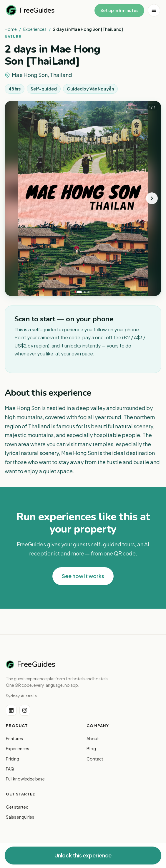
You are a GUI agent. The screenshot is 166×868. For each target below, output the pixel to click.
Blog (91, 748)
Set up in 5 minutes (119, 10)
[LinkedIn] (11, 710)
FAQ (10, 769)
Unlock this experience (83, 855)
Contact (95, 759)
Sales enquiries (20, 817)
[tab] (79, 292)
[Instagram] (25, 710)
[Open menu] (154, 10)
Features (14, 738)
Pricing (13, 759)
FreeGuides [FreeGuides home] (30, 10)
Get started (17, 807)
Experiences (35, 29)
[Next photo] (152, 198)
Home (11, 29)
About (93, 738)
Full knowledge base (25, 779)
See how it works (83, 576)
